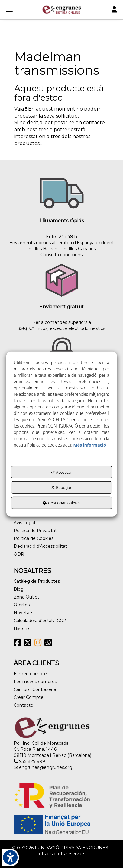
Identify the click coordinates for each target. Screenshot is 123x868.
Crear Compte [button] (29, 697)
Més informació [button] (89, 445)
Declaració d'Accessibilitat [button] (40, 546)
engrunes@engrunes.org (43, 767)
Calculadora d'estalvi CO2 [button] (40, 621)
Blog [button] (19, 589)
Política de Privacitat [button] (35, 531)
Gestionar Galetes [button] (62, 503)
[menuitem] (61, 523)
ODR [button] (19, 554)
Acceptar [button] (61, 472)
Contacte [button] (23, 705)
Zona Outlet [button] (26, 597)
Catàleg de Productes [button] (37, 581)
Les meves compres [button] (35, 682)
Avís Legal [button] (24, 523)
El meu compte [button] (30, 674)
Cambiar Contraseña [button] (35, 689)
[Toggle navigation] (114, 10)
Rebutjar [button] (61, 487)
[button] (61, 10)
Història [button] (22, 628)
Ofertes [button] (22, 605)
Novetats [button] (23, 613)
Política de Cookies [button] (34, 538)
